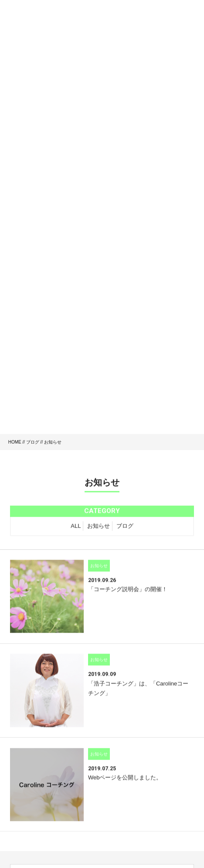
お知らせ (99, 527)
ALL (76, 527)
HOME (15, 442)
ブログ (33, 442)
